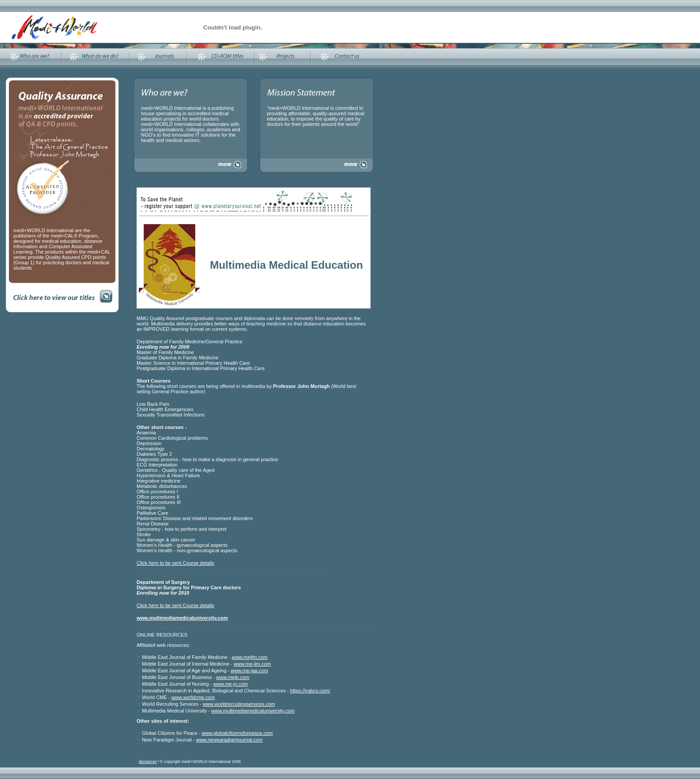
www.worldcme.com (193, 697)
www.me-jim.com (252, 664)
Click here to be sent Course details (175, 563)
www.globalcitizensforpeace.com (237, 733)
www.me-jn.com (231, 684)
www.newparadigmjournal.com (229, 740)
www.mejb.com (233, 677)
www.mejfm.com (250, 657)
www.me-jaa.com (250, 671)
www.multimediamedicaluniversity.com (253, 711)
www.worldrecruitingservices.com (239, 704)
